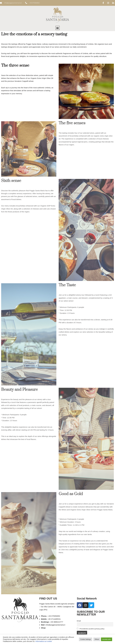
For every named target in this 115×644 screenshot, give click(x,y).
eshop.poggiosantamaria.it (57, 628)
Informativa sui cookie (44, 641)
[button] (58, 28)
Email (79, 621)
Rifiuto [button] (97, 639)
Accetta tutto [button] (107, 639)
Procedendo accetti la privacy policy (91, 629)
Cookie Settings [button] (86, 639)
